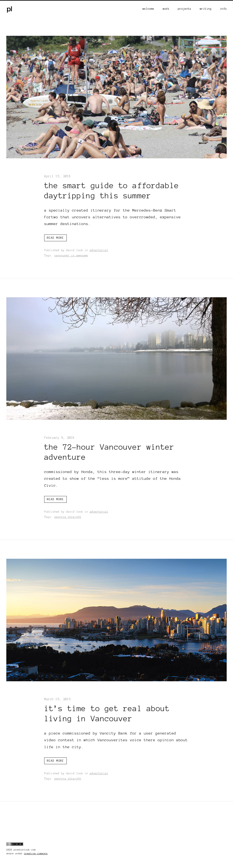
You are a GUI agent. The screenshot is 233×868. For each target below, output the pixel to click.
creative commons (36, 853)
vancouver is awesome (71, 255)
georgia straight (68, 517)
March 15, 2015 (57, 699)
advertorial (99, 250)
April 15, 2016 (57, 176)
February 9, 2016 (59, 438)
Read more (55, 238)
